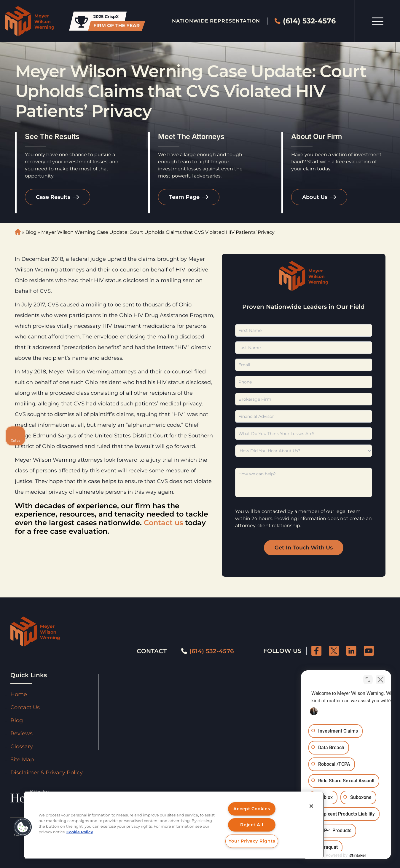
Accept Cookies (252, 809)
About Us (315, 197)
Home (19, 694)
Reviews (21, 733)
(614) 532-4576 (305, 21)
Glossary (22, 746)
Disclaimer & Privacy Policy (47, 773)
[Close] (311, 806)
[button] (23, 827)
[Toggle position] (368, 679)
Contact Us (25, 707)
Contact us (163, 523)
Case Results (53, 197)
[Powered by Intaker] (350, 856)
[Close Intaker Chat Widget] (380, 679)
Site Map (22, 760)
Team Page (184, 197)
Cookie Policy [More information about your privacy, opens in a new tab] (80, 832)
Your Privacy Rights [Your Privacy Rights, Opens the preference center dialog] (252, 841)
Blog (31, 232)
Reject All (252, 825)
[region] (174, 825)
